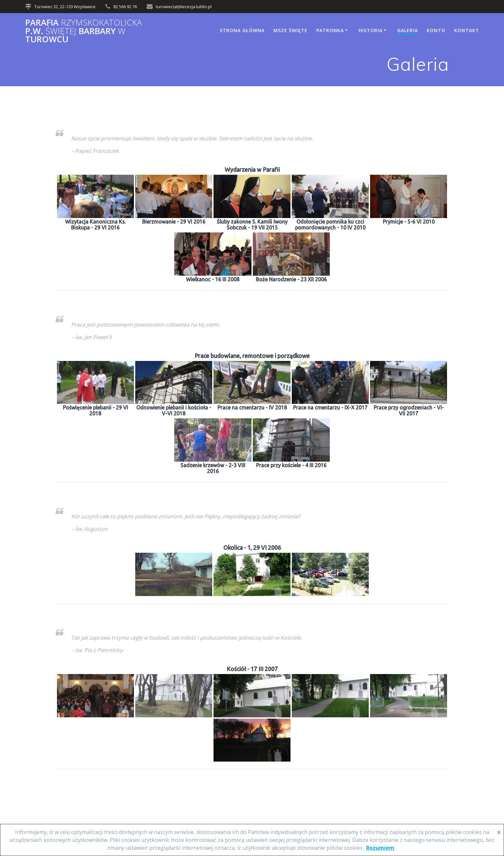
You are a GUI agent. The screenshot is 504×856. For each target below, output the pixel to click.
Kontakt (467, 30)
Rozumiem (380, 848)
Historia (371, 30)
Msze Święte (290, 30)
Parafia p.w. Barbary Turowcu (84, 31)
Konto (436, 30)
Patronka (330, 30)
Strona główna (242, 30)
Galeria (408, 30)
